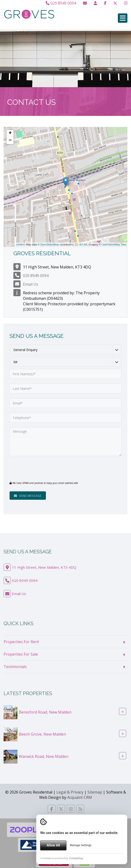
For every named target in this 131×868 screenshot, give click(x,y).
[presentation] (39, 468)
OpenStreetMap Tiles (114, 244)
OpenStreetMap (50, 244)
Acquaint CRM (80, 797)
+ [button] (10, 133)
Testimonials (15, 667)
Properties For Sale (21, 654)
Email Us (31, 284)
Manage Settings (81, 845)
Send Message (28, 496)
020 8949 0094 (61, 3)
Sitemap (95, 792)
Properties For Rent (21, 642)
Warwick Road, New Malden (44, 756)
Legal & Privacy (70, 792)
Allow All (53, 845)
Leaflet (20, 244)
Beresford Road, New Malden (45, 712)
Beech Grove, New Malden (42, 734)
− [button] (10, 141)
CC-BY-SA (81, 244)
